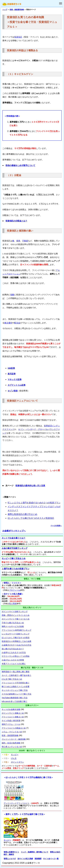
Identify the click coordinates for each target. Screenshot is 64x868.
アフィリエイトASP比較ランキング (16, 630)
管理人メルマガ (10, 859)
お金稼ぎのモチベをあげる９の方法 (16, 645)
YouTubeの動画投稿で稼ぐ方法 (15, 698)
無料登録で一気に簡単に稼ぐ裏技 (16, 672)
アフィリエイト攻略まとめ (13, 717)
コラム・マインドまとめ (12, 732)
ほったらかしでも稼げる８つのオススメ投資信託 (31, 518)
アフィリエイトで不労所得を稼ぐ (16, 683)
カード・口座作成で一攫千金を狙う (16, 675)
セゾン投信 (13, 391)
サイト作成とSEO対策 (11, 721)
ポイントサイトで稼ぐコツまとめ (16, 619)
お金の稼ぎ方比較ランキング (15, 548)
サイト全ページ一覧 (51, 859)
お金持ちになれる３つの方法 (14, 652)
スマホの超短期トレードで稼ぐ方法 (16, 694)
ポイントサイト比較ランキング (15, 612)
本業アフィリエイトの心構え (14, 664)
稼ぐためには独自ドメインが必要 (16, 687)
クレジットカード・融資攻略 (14, 739)
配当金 (17, 323)
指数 (12, 295)
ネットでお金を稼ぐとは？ (14, 538)
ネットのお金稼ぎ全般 (11, 709)
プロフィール (15, 590)
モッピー (15, 755)
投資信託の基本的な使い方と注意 (30, 486)
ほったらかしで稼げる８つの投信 (16, 638)
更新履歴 (38, 859)
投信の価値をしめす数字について (20, 165)
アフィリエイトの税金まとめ (14, 728)
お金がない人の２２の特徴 (13, 660)
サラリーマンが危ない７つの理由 (16, 656)
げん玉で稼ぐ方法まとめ (12, 679)
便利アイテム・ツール (11, 724)
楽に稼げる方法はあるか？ (13, 649)
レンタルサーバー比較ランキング (16, 634)
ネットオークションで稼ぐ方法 (15, 690)
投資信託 (18, 37)
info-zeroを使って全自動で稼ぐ (15, 701)
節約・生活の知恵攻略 (11, 743)
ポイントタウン (17, 762)
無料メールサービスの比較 (13, 626)
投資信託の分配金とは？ (16, 221)
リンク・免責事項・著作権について (35, 852)
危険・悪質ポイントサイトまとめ (16, 615)
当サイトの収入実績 (25, 859)
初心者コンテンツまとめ (12, 747)
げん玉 (14, 758)
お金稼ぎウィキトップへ (14, 531)
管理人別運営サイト (11, 852)
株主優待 (8, 323)
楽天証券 (12, 374)
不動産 (25, 241)
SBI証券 (11, 368)
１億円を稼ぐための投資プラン (16, 569)
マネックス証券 (15, 379)
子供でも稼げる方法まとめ (13, 623)
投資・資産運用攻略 (17, 10)
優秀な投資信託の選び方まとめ (22, 514)
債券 (18, 241)
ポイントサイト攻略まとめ (13, 713)
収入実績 (13, 604)
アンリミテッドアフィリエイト (17, 803)
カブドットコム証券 (17, 385)
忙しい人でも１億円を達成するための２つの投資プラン (34, 503)
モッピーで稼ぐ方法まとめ (14, 558)
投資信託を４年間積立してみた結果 (16, 641)
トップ (5, 10)
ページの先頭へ (56, 526)
